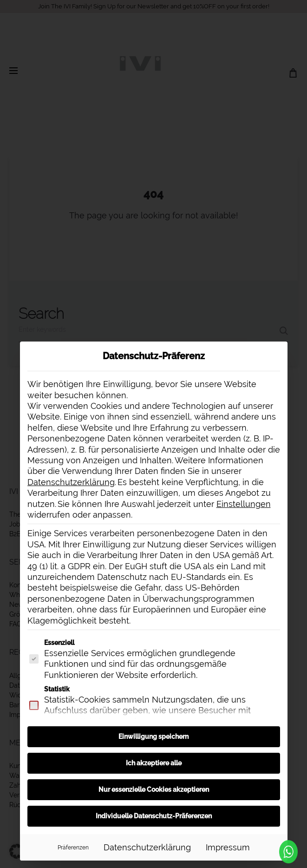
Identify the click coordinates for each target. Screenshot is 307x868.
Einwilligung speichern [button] (153, 736)
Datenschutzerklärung (71, 482)
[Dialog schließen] (276, 353)
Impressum (228, 847)
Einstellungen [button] (244, 504)
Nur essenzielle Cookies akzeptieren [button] (154, 789)
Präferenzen (73, 847)
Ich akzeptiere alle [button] (154, 763)
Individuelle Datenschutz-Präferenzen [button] (154, 816)
